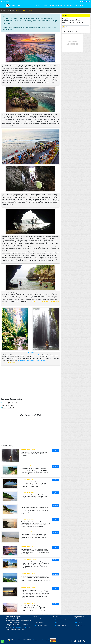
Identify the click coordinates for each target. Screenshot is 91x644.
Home (38, 6)
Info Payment (40, 622)
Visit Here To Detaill (9, 362)
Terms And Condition (42, 625)
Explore (55, 450)
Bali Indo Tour (12, 641)
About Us (39, 619)
